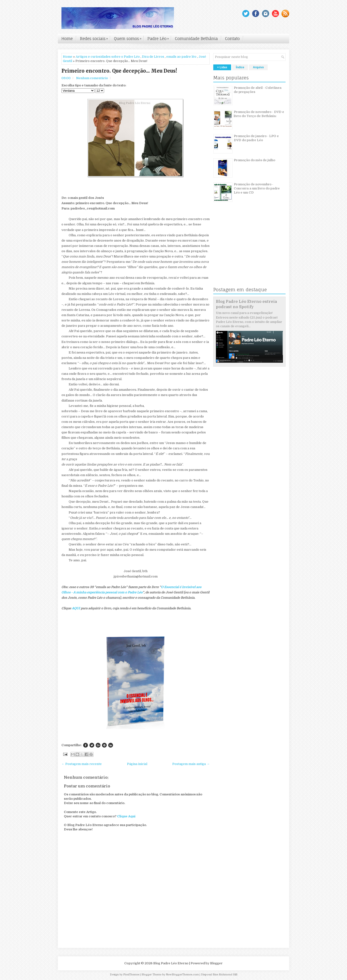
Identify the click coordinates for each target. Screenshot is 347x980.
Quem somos (129, 37)
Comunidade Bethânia (196, 39)
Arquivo (258, 67)
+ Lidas (222, 67)
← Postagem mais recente (82, 764)
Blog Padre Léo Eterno (171, 963)
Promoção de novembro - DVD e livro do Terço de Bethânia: (259, 114)
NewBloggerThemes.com (182, 975)
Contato (232, 39)
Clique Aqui (126, 816)
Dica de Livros (153, 57)
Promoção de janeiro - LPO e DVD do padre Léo (256, 138)
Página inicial (137, 764)
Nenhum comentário (92, 78)
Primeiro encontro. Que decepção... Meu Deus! (119, 71)
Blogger (216, 963)
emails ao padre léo (181, 57)
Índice (240, 67)
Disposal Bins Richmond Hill (219, 975)
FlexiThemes (131, 975)
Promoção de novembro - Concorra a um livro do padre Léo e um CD (257, 188)
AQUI (76, 608)
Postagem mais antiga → (191, 764)
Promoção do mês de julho (254, 160)
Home (67, 39)
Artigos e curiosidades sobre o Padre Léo (108, 57)
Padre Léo (159, 37)
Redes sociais (95, 37)
